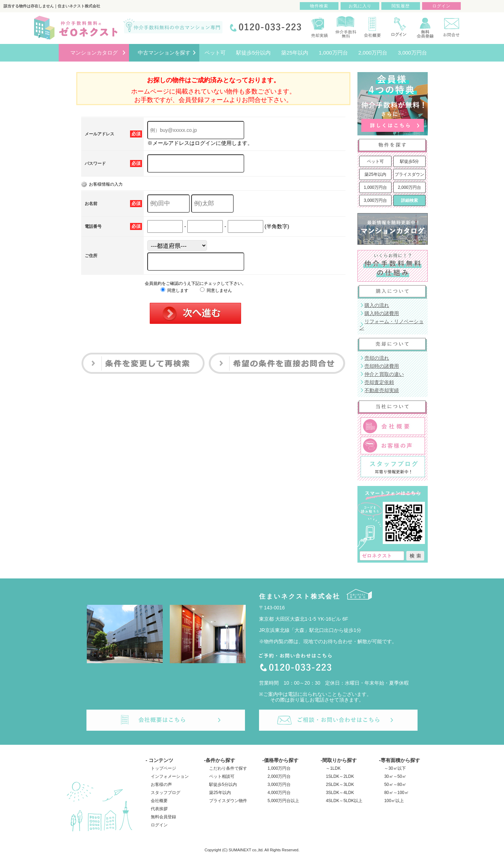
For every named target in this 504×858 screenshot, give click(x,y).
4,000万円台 (279, 793)
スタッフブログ (166, 793)
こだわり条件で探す (228, 768)
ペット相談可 (222, 776)
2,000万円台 (409, 187)
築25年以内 (375, 174)
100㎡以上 (394, 801)
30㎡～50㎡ (395, 776)
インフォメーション (170, 776)
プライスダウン (409, 174)
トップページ (163, 768)
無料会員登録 (163, 817)
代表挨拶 (159, 809)
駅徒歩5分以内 (223, 785)
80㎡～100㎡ (396, 793)
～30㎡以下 (395, 768)
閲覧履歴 (401, 6)
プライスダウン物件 (228, 801)
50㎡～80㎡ (395, 785)
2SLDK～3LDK (340, 785)
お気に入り (360, 6)
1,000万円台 (375, 187)
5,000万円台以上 (283, 801)
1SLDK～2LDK (340, 776)
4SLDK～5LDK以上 (344, 801)
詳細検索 (409, 200)
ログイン (159, 825)
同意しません (216, 290)
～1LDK (333, 768)
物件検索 (319, 6)
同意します (175, 290)
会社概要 (159, 801)
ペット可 (375, 161)
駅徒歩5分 (410, 161)
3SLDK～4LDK (340, 793)
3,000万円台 (375, 200)
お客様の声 (161, 785)
